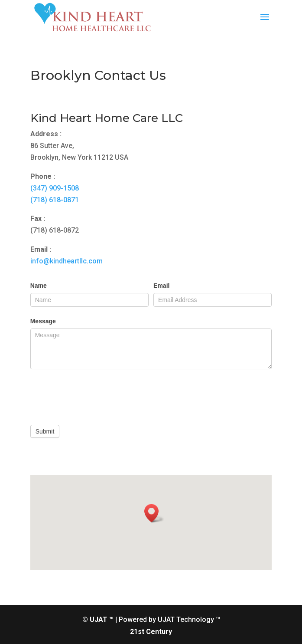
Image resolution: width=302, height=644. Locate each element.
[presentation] (96, 395)
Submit (45, 431)
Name (39, 286)
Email (161, 286)
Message (43, 321)
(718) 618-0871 (55, 200)
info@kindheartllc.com (67, 261)
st (141, 632)
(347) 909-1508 (55, 188)
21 (134, 632)
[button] (154, 513)
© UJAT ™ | (100, 619)
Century (159, 632)
